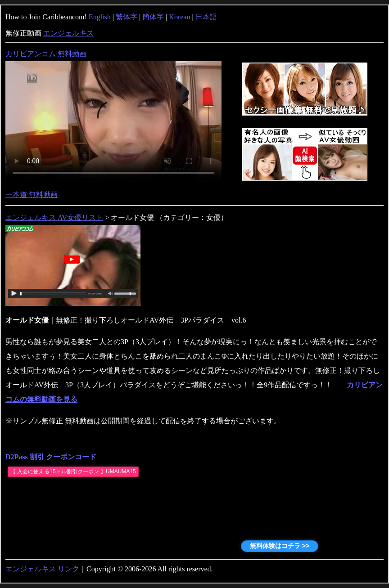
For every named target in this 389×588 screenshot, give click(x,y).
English (100, 17)
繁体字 (127, 17)
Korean (179, 17)
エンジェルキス (68, 33)
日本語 (206, 17)
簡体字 (153, 17)
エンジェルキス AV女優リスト (54, 218)
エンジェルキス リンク (42, 569)
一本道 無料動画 (32, 195)
